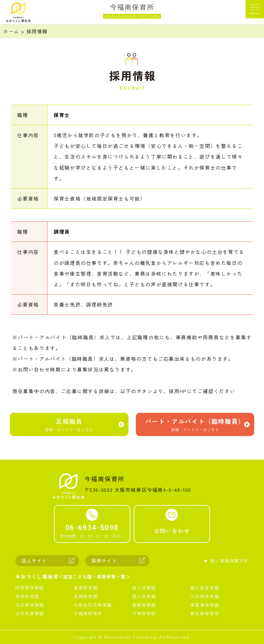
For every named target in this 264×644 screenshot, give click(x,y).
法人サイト (34, 561)
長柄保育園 (86, 596)
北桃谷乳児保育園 (93, 605)
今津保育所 (144, 613)
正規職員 (69, 426)
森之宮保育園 (205, 588)
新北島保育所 (205, 613)
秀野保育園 (27, 596)
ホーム (11, 31)
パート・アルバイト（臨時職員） (195, 426)
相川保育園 (144, 588)
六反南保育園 (205, 596)
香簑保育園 (144, 605)
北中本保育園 (30, 613)
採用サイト (104, 561)
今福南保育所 (88, 613)
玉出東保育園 (30, 605)
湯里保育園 (86, 588)
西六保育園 (144, 596)
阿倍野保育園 (30, 588)
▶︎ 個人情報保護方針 (226, 561)
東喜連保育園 (205, 605)
